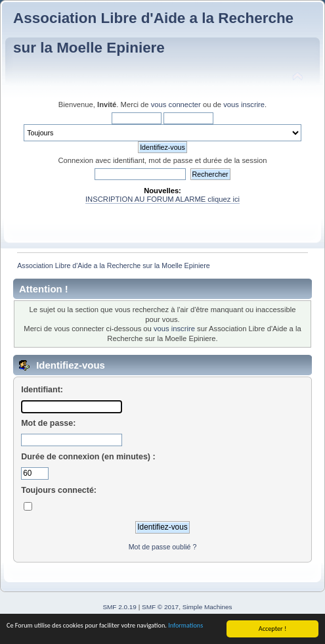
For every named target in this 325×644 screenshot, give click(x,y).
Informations (185, 626)
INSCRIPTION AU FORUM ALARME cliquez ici (162, 199)
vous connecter (176, 104)
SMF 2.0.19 (119, 607)
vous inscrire (244, 104)
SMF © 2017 (160, 607)
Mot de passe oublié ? (163, 547)
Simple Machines (207, 607)
